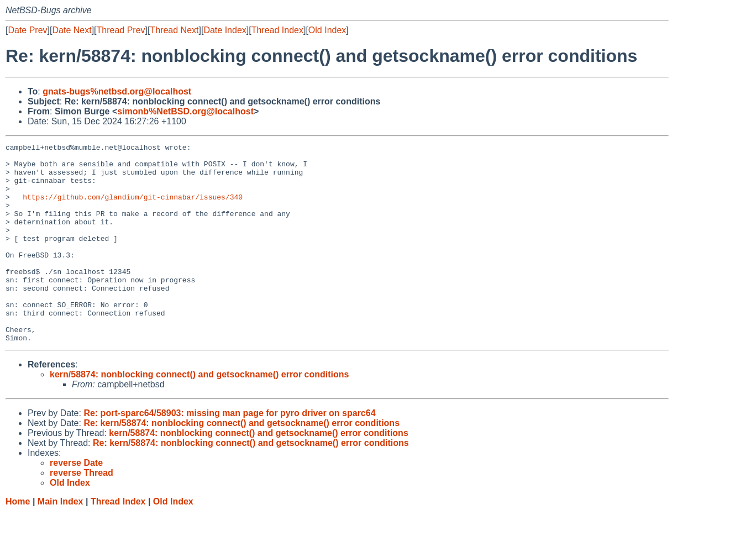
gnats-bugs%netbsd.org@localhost (117, 91)
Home (18, 541)
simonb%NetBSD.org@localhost (185, 111)
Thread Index (277, 30)
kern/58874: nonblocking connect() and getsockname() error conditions (199, 414)
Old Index (327, 30)
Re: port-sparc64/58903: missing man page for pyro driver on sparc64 (229, 453)
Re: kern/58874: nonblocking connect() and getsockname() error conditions (242, 463)
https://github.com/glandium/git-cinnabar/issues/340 (133, 208)
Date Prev (27, 30)
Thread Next (174, 30)
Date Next (72, 30)
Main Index (61, 541)
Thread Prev (121, 30)
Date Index (225, 30)
